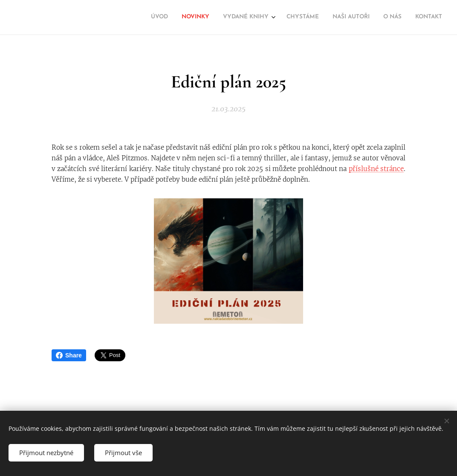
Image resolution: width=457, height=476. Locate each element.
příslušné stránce (376, 169)
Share (69, 355)
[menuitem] (358, 17)
